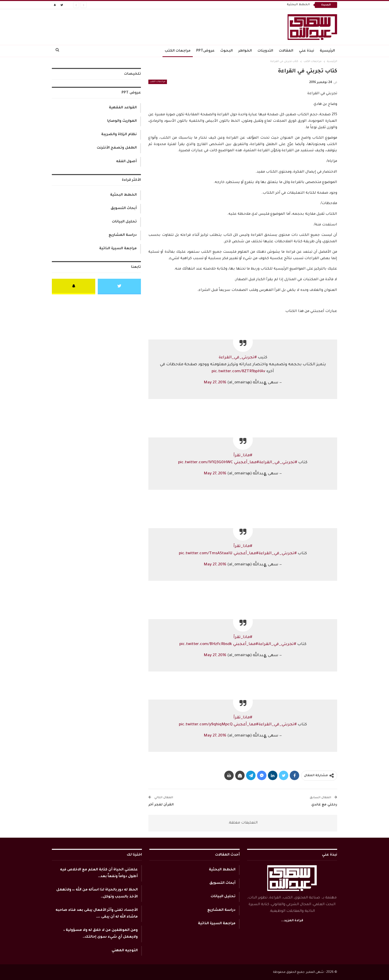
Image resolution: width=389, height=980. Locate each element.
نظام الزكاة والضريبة (119, 135)
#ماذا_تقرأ (243, 456)
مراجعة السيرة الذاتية (118, 249)
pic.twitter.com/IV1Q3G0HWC (206, 463)
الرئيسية (327, 51)
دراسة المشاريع (123, 235)
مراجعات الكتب (178, 51)
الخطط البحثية (298, 5)
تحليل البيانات (124, 222)
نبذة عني (307, 51)
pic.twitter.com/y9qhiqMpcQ (206, 725)
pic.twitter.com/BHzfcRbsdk (206, 644)
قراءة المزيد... (292, 921)
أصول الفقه (126, 162)
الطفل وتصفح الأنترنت (117, 148)
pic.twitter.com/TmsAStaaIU (206, 554)
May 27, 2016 (215, 383)
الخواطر (245, 51)
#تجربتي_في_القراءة (238, 358)
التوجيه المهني (125, 951)
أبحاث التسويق (124, 209)
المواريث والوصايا (122, 121)
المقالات (286, 51)
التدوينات (265, 51)
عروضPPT (205, 51)
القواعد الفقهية (123, 108)
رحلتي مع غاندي (324, 805)
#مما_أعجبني (246, 463)
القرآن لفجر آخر (161, 805)
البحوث (227, 51)
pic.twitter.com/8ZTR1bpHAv (238, 372)
